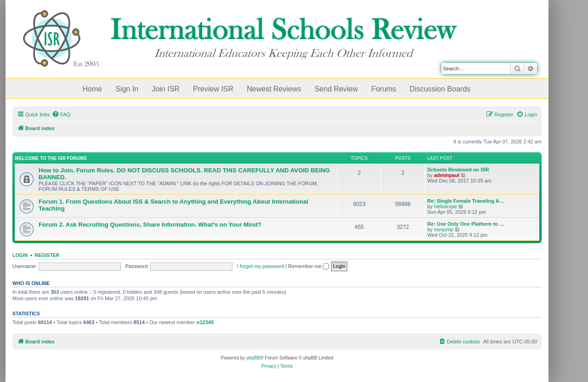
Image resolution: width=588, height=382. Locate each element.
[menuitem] (61, 114)
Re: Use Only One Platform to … (466, 224)
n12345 (205, 322)
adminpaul (447, 175)
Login (20, 255)
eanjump (444, 229)
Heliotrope (446, 206)
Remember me (308, 266)
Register (47, 255)
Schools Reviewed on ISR (458, 170)
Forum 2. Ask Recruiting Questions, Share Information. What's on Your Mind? (150, 225)
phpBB (253, 358)
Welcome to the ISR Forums (51, 158)
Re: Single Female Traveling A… (466, 201)
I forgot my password (260, 266)
